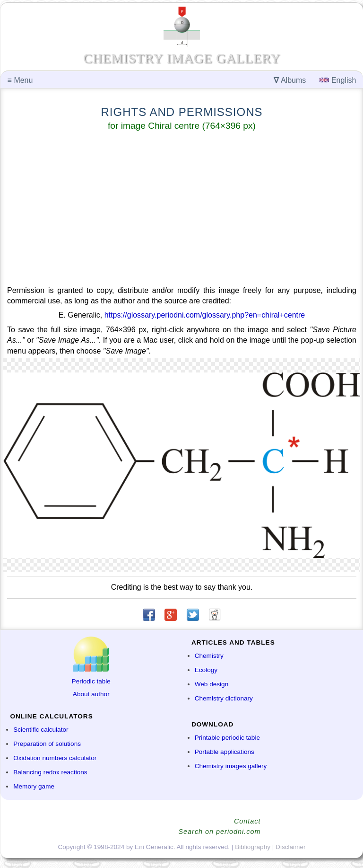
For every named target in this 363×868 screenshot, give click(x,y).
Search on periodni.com (220, 832)
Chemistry (209, 656)
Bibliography (253, 847)
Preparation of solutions (47, 744)
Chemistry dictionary (224, 698)
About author (91, 694)
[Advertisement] (182, 210)
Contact (247, 821)
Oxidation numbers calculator (55, 758)
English (338, 80)
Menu (20, 80)
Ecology (206, 670)
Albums (290, 80)
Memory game (34, 786)
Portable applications (225, 752)
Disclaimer (290, 847)
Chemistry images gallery (231, 766)
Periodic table (91, 681)
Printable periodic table (227, 738)
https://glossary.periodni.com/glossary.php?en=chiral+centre (205, 315)
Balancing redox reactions (50, 772)
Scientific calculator (41, 730)
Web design (212, 684)
